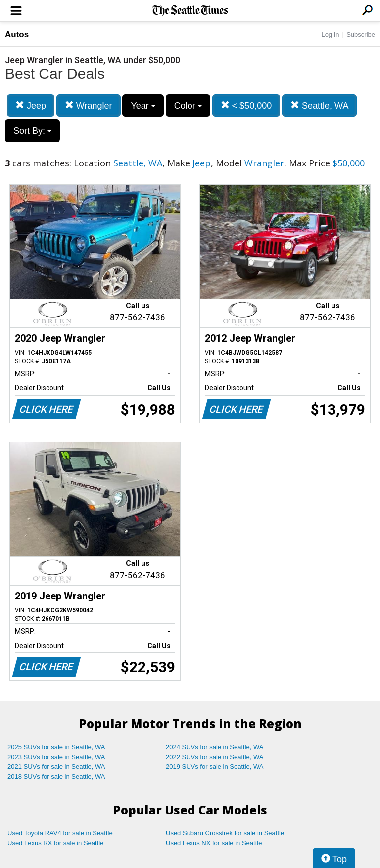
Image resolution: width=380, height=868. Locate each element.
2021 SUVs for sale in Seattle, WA (56, 767)
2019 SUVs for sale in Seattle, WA (215, 767)
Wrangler (89, 105)
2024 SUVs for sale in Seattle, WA (215, 747)
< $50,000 (246, 105)
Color (188, 106)
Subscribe (361, 34)
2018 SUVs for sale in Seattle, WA (56, 777)
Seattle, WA (319, 105)
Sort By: (32, 131)
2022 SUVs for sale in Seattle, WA (215, 757)
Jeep (31, 105)
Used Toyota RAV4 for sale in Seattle (60, 833)
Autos (17, 34)
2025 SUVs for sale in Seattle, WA (56, 747)
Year (143, 106)
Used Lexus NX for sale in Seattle (214, 843)
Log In (330, 34)
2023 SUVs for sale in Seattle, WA (56, 757)
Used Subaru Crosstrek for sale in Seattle (225, 833)
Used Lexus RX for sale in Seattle (55, 843)
